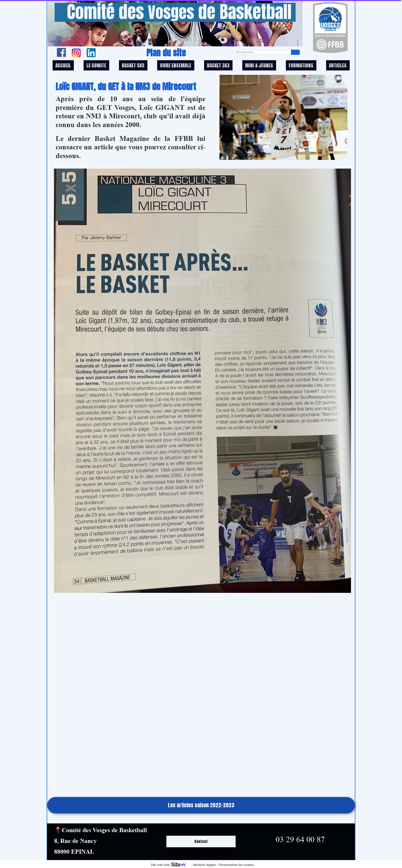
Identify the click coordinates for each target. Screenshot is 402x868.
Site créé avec (170, 865)
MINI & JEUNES (259, 65)
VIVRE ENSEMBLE (176, 65)
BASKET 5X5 (133, 65)
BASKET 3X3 (218, 65)
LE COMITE (96, 65)
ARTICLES (338, 65)
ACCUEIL (63, 65)
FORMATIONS (301, 65)
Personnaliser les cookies (236, 865)
